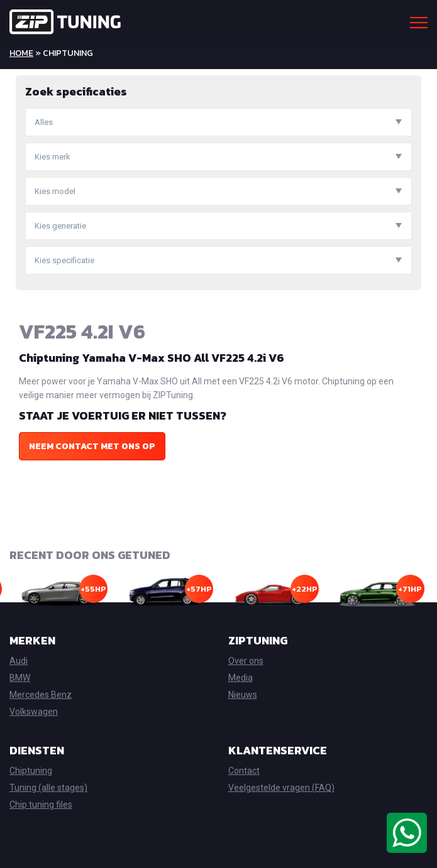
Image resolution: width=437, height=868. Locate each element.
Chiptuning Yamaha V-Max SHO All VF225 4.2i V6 (152, 358)
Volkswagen (34, 712)
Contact (244, 771)
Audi (19, 661)
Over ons (246, 661)
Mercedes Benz (41, 695)
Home (21, 53)
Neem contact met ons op (92, 446)
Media (241, 678)
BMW (20, 678)
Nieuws (243, 695)
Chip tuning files (41, 805)
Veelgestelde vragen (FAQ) (281, 788)
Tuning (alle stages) (48, 788)
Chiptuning (31, 771)
